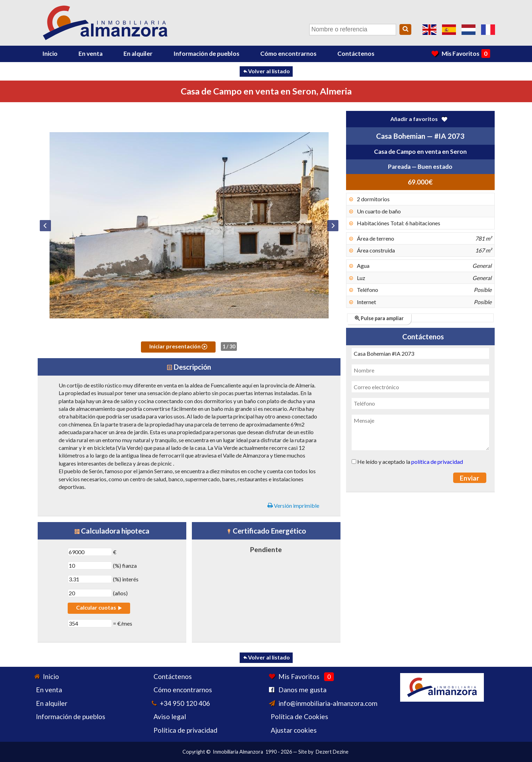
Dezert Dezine (332, 752)
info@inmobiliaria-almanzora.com (328, 703)
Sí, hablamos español (449, 30)
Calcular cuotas (99, 607)
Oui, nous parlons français (488, 30)
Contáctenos (356, 54)
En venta (91, 54)
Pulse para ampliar (379, 318)
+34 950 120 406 (185, 703)
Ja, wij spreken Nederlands (469, 30)
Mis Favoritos (461, 54)
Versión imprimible (293, 506)
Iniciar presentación (178, 346)
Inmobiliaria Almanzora (238, 752)
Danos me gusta (302, 690)
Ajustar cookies (294, 730)
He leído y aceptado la (407, 462)
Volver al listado (266, 71)
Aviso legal (170, 716)
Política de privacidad (185, 730)
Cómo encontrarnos (288, 54)
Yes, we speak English (429, 30)
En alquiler (138, 54)
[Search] (405, 30)
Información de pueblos (206, 54)
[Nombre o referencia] (353, 30)
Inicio (50, 54)
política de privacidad (437, 462)
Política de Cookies (299, 716)
